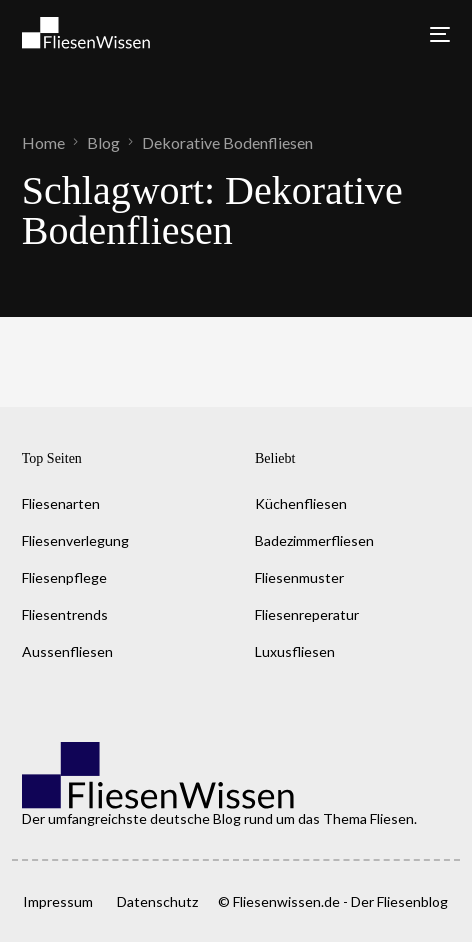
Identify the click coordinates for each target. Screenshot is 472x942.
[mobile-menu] (432, 34)
